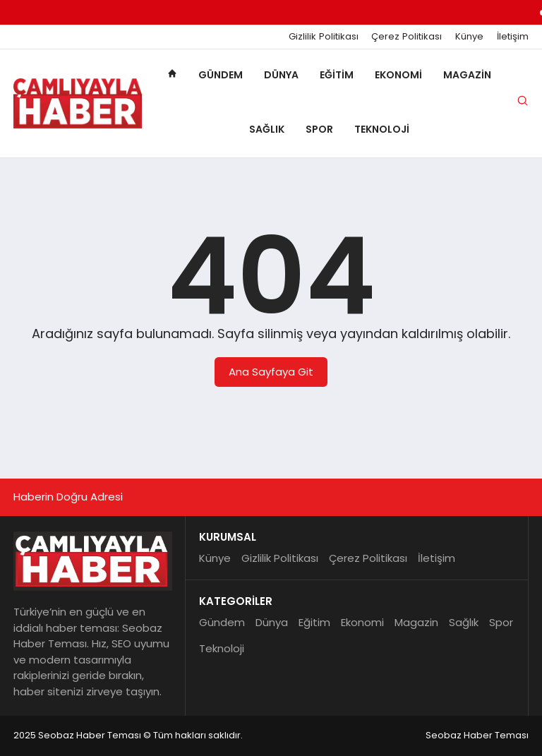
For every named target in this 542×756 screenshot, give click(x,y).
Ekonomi (398, 75)
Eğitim (337, 75)
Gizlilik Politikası (324, 37)
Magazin (467, 75)
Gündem (221, 75)
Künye (469, 37)
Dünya (281, 75)
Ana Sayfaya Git (271, 372)
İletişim (513, 37)
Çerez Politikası (406, 37)
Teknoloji (382, 129)
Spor (319, 129)
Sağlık (267, 129)
